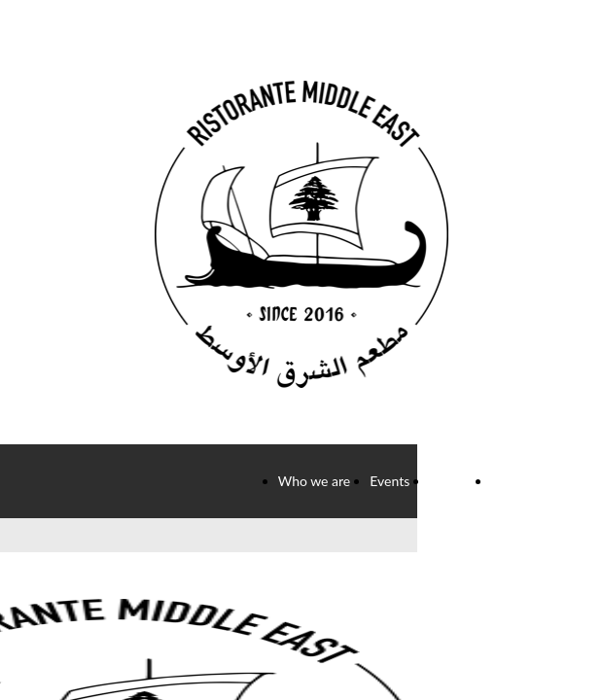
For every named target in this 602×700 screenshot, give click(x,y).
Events (390, 481)
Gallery (450, 481)
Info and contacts (543, 481)
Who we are (315, 481)
